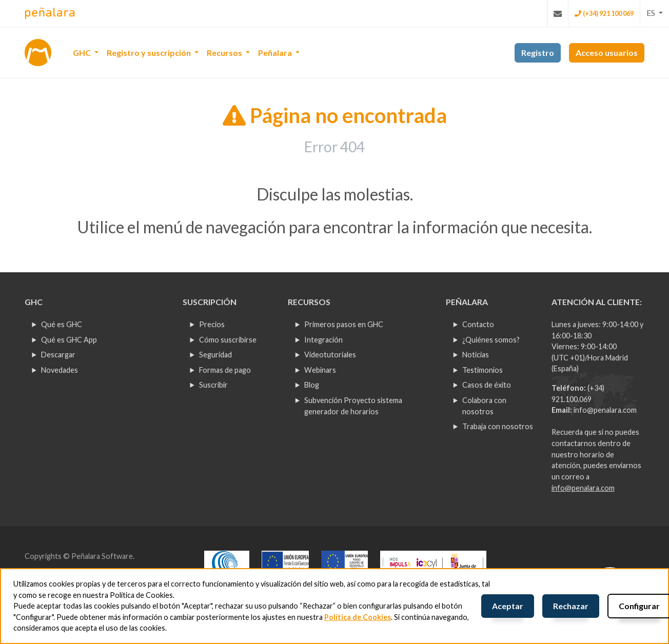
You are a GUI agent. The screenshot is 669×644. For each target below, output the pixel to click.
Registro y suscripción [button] (150, 53)
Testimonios (483, 370)
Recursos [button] (225, 53)
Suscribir (213, 385)
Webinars (320, 370)
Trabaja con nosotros (498, 426)
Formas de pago (225, 370)
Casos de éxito (487, 385)
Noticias (476, 355)
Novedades (60, 370)
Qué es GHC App (69, 340)
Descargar (58, 355)
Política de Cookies (358, 617)
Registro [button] (538, 53)
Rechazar (571, 606)
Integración (323, 340)
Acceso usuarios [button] (607, 53)
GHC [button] (83, 53)
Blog (312, 385)
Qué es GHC (62, 324)
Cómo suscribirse (228, 340)
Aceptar (508, 606)
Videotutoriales (330, 355)
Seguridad (215, 355)
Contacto (478, 324)
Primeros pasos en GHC (344, 324)
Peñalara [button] (276, 53)
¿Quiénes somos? (491, 340)
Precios (212, 324)
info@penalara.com (605, 410)
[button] (655, 13)
